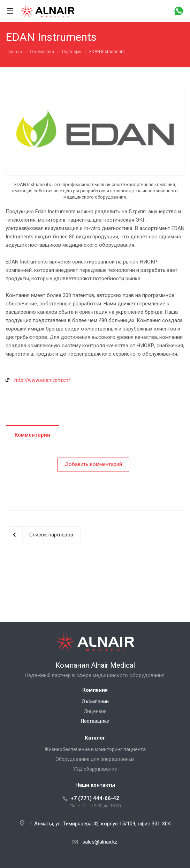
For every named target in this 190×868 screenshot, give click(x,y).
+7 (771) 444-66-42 (95, 798)
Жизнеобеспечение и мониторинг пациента (95, 749)
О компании (95, 702)
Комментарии (32, 435)
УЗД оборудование (95, 769)
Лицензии (95, 711)
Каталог (95, 738)
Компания (95, 690)
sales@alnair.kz (100, 842)
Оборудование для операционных (95, 759)
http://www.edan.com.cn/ (42, 380)
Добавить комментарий (93, 464)
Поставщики (95, 721)
